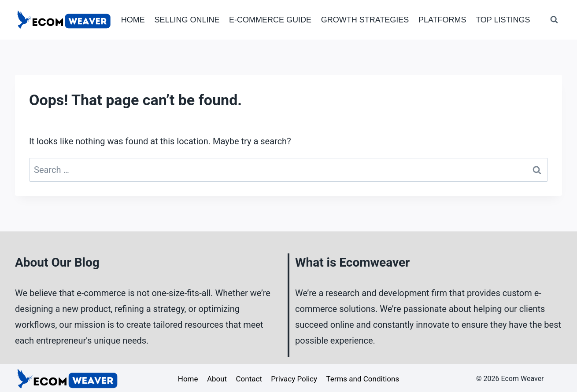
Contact (249, 379)
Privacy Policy (294, 379)
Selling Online (187, 20)
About (217, 379)
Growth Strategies (365, 20)
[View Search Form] (554, 20)
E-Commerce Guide (270, 20)
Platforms (442, 20)
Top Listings (503, 20)
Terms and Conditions (362, 379)
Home (133, 20)
